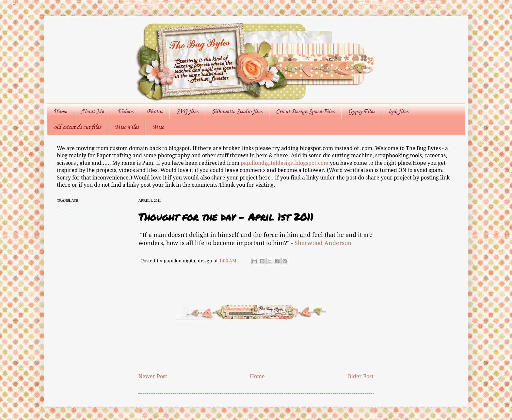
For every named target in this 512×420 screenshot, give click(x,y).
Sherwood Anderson (323, 243)
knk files (398, 111)
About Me (92, 111)
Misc (158, 127)
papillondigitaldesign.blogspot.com (285, 163)
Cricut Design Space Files (305, 111)
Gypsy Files (361, 111)
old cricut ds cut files (77, 127)
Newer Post (153, 376)
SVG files (187, 111)
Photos (155, 111)
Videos (125, 111)
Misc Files (127, 127)
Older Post (360, 376)
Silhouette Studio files (237, 111)
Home (60, 111)
